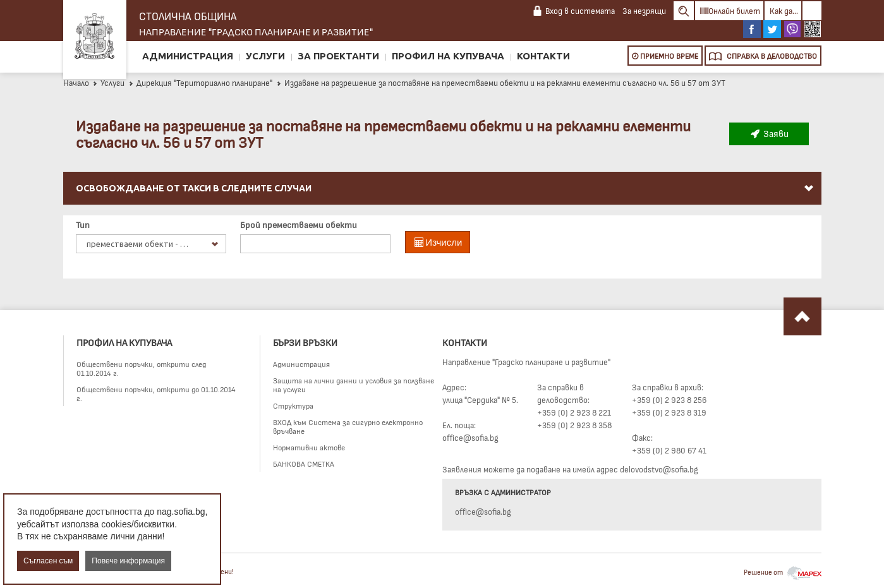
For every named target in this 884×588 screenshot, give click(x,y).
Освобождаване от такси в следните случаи (445, 188)
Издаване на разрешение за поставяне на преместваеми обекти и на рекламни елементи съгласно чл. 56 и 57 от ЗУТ (501, 83)
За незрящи (644, 11)
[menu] (442, 203)
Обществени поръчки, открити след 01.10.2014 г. (141, 368)
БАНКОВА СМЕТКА (304, 464)
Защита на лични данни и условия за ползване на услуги (354, 385)
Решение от (783, 572)
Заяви (768, 133)
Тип (83, 225)
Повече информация (128, 561)
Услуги (265, 56)
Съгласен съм (48, 561)
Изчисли (438, 242)
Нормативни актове (309, 447)
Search (684, 11)
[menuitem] (442, 189)
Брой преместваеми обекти (299, 225)
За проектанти (338, 56)
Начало (76, 83)
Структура (293, 405)
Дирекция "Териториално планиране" (200, 83)
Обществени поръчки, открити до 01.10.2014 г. (156, 393)
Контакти (543, 56)
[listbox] (151, 244)
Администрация (188, 56)
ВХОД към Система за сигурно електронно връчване (348, 426)
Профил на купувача (448, 56)
